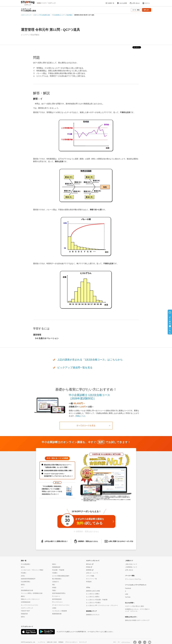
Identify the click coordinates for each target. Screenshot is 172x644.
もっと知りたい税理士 (93, 597)
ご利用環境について (131, 567)
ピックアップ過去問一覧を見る (75, 368)
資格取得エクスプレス (93, 615)
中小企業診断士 (26, 564)
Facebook (128, 588)
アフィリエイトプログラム (133, 579)
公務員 (54, 608)
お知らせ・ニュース (92, 573)
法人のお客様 (122, 3)
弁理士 (23, 576)
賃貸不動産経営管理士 (59, 593)
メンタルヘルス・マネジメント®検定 (32, 570)
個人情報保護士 (57, 579)
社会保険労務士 (26, 582)
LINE (127, 594)
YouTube (128, 597)
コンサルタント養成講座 (60, 611)
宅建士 (54, 590)
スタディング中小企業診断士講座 (28, 10)
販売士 (23, 567)
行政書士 (55, 573)
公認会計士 (56, 582)
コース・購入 (136, 10)
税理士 (23, 585)
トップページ (41, 642)
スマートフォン (126, 642)
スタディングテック (27, 608)
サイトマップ (83, 642)
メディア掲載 (90, 576)
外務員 (54, 588)
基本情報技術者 (57, 599)
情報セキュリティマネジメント (30, 599)
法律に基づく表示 (52, 642)
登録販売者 (24, 614)
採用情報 (89, 570)
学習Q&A (89, 582)
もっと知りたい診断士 (93, 594)
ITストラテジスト (57, 602)
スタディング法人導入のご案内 (134, 606)
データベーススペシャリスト (61, 605)
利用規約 (61, 642)
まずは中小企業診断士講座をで (82, 521)
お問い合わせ (135, 3)
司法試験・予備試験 (58, 570)
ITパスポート (56, 596)
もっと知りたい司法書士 (93, 603)
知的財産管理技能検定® (28, 579)
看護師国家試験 (57, 614)
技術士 (54, 564)
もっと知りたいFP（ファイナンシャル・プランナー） (102, 605)
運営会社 (89, 564)
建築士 (23, 596)
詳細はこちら (80, 416)
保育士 (23, 617)
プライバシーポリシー (71, 642)
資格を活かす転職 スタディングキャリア (137, 620)
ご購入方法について (131, 564)
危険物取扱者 (56, 567)
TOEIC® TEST (25, 611)
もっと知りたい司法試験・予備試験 (97, 600)
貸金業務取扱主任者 (27, 590)
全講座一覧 (110, 3)
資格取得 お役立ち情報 (93, 591)
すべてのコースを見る (86, 426)
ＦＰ (22, 588)
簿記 (54, 585)
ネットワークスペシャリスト (30, 605)
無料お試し (147, 10)
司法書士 (24, 573)
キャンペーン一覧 (91, 579)
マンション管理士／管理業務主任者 (32, 593)
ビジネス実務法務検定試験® (61, 576)
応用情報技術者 (26, 602)
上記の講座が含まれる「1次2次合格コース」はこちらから (90, 360)
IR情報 (88, 567)
